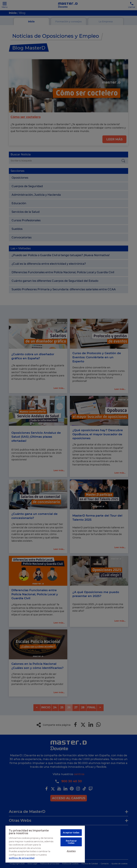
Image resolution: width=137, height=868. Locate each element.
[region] (45, 844)
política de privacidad (22, 858)
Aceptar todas (71, 832)
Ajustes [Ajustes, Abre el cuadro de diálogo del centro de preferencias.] (71, 851)
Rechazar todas (71, 842)
